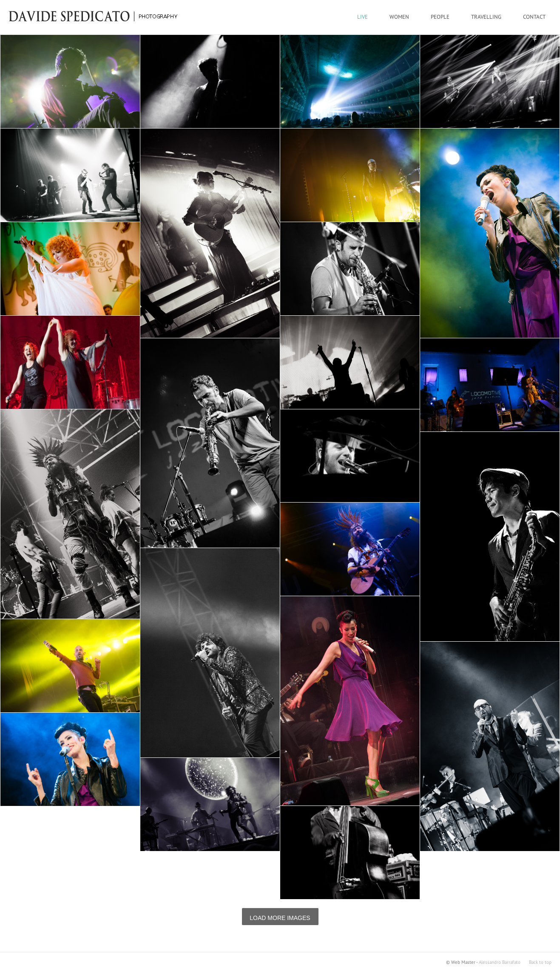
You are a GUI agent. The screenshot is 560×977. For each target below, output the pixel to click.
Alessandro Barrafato (500, 962)
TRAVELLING (486, 17)
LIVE (362, 17)
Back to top (540, 962)
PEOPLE (440, 17)
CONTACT (534, 17)
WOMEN (399, 17)
